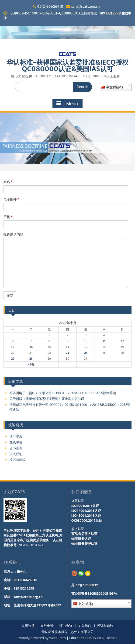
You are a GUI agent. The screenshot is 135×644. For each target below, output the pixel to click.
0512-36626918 (50, 7)
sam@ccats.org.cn (86, 7)
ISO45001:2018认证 (86, 515)
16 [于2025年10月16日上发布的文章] (68, 347)
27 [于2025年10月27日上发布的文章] (13, 359)
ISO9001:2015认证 (85, 506)
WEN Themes (107, 638)
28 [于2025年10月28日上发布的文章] (31, 359)
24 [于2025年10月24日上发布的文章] (86, 353)
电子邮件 (11, 199)
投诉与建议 (17, 460)
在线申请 (16, 442)
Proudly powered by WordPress (42, 638)
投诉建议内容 (13, 234)
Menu (67, 103)
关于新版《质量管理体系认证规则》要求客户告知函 (47, 399)
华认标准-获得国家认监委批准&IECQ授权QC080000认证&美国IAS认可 (67, 66)
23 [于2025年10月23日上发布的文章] (68, 353)
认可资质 (16, 436)
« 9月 (31, 364)
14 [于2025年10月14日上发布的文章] (31, 347)
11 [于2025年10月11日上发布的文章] (104, 341)
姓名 (8, 182)
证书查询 (16, 448)
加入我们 (16, 454)
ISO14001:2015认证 (86, 511)
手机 (8, 217)
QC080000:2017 (83, 520)
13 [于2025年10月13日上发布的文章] (13, 347)
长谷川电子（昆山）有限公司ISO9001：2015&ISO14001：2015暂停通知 (63, 393)
